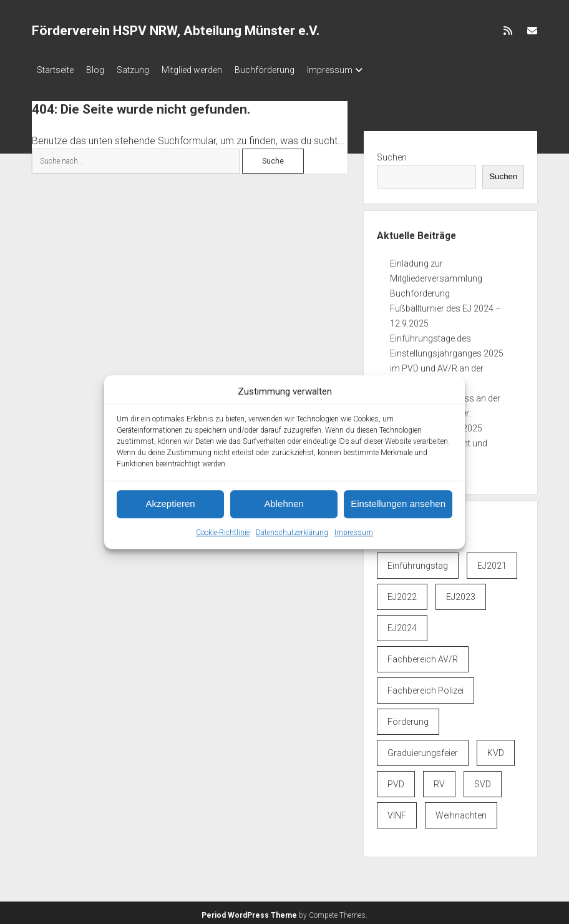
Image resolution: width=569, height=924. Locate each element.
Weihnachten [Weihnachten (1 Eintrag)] (461, 812)
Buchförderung (289, 70)
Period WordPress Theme (249, 912)
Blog (101, 70)
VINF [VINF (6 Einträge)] (397, 812)
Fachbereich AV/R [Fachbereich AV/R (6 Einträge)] (423, 656)
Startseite (55, 70)
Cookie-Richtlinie (223, 533)
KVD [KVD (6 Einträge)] (496, 749)
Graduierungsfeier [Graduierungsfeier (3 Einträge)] (423, 749)
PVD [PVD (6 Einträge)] (396, 780)
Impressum (354, 533)
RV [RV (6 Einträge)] (439, 780)
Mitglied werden (211, 70)
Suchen (392, 154)
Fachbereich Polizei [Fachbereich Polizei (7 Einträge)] (426, 687)
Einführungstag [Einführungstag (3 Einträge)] (418, 562)
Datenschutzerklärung (292, 533)
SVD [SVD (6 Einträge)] (483, 780)
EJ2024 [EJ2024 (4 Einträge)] (402, 624)
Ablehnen (284, 504)
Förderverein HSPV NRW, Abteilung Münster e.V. (176, 31)
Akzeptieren (170, 504)
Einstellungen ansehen (398, 504)
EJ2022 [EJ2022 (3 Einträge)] (402, 593)
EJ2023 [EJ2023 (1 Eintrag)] (461, 593)
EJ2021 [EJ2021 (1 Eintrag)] (492, 562)
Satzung (145, 70)
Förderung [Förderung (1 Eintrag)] (408, 718)
